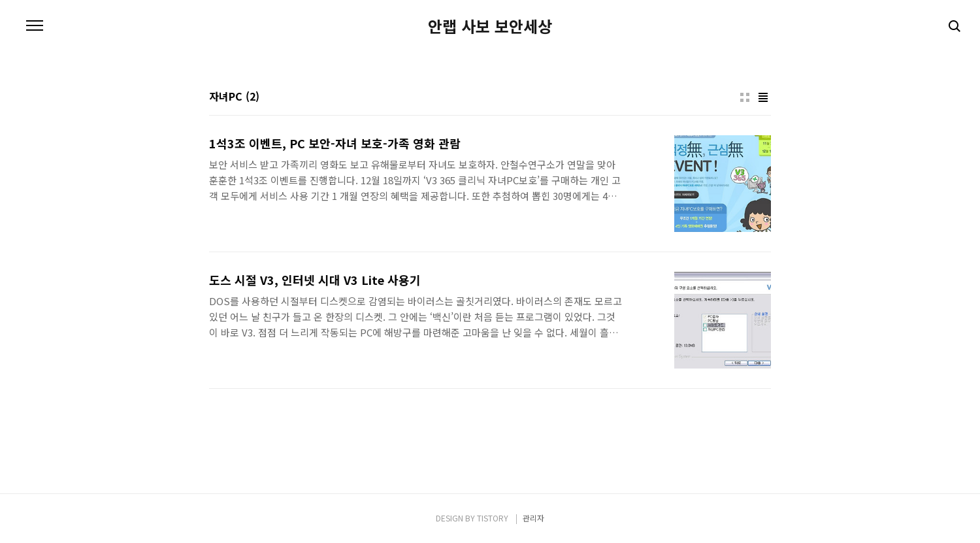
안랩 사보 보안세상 (490, 26)
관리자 (533, 518)
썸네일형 (745, 97)
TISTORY (493, 518)
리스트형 (763, 97)
